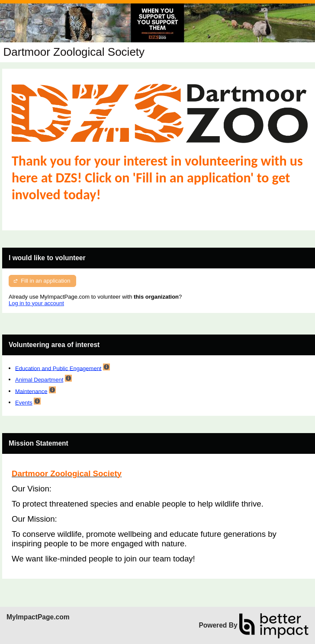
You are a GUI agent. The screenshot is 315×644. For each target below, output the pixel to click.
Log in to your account (36, 303)
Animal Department (39, 380)
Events (24, 403)
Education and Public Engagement (58, 368)
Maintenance (31, 391)
